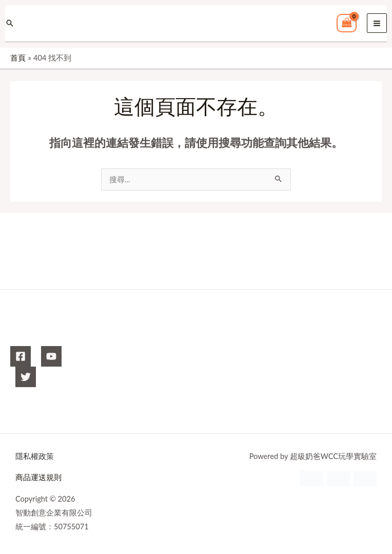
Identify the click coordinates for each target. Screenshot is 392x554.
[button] (10, 23)
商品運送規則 (38, 477)
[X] (26, 377)
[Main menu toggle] (377, 23)
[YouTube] (51, 356)
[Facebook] (21, 356)
